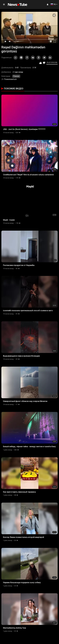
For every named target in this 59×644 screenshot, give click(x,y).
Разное (16, 76)
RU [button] (53, 4)
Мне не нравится (44, 63)
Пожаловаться (9, 79)
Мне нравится (41, 63)
